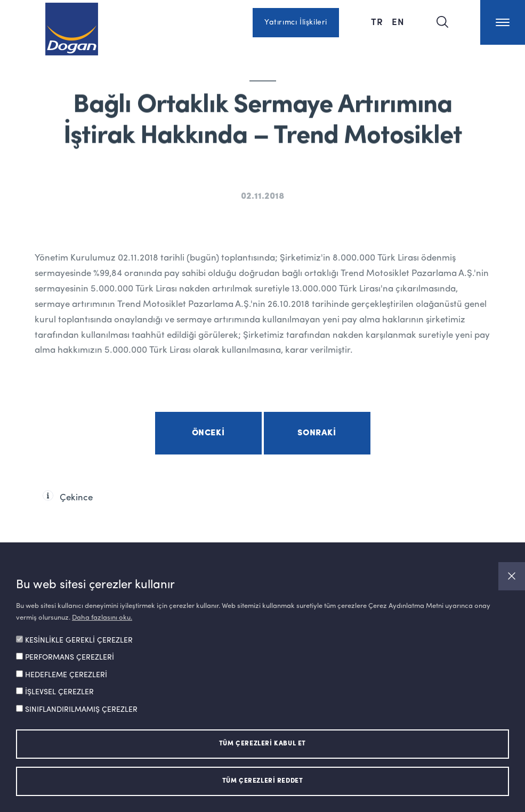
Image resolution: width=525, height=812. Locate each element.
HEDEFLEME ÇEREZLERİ (66, 675)
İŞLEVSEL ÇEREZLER (59, 692)
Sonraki (317, 433)
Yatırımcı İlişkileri (296, 22)
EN (398, 21)
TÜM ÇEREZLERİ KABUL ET (262, 744)
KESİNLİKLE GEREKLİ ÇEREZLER (79, 640)
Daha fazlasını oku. (102, 618)
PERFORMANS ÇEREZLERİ (70, 657)
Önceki (208, 433)
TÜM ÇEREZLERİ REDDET (263, 781)
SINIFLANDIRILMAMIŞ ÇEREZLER (81, 710)
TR (377, 21)
